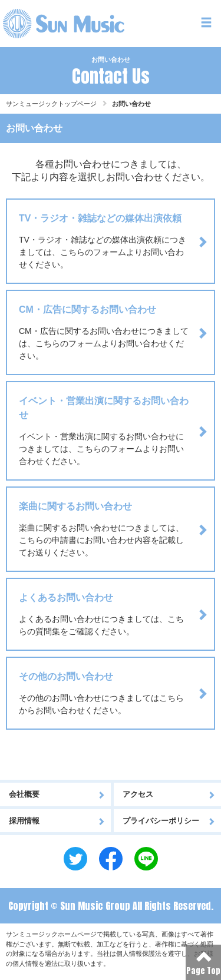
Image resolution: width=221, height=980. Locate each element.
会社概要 (57, 794)
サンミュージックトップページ (51, 104)
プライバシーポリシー (169, 821)
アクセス (169, 794)
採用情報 (57, 821)
